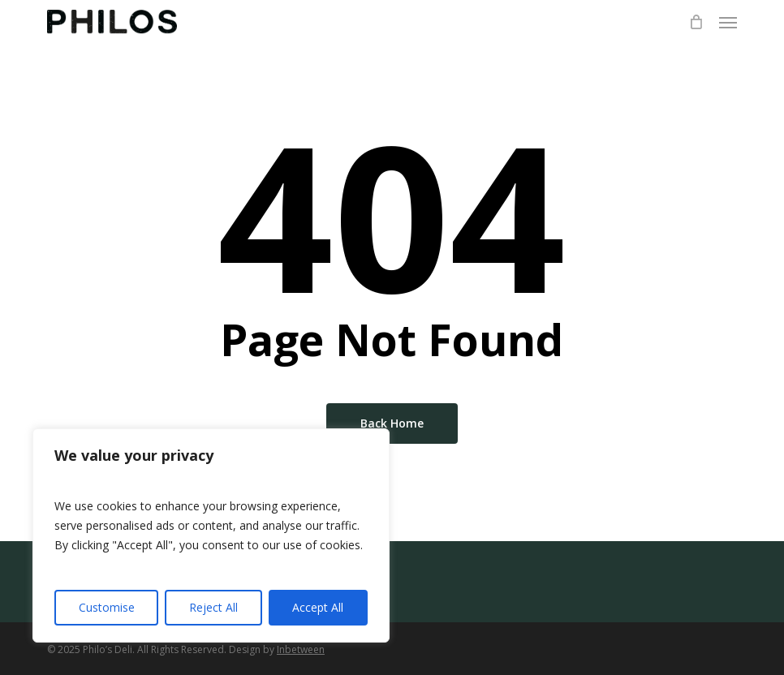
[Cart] (696, 22)
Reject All (213, 607)
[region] (211, 535)
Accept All (318, 607)
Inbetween (301, 649)
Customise (107, 607)
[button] (728, 22)
